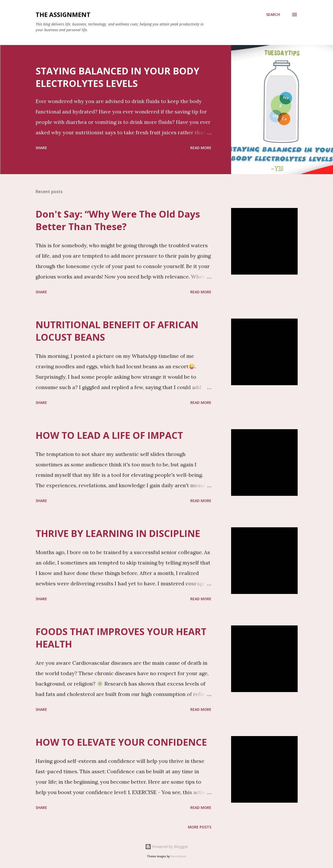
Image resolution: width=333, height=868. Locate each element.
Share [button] (41, 148)
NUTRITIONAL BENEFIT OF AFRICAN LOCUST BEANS (117, 331)
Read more (201, 148)
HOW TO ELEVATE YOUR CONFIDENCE (121, 742)
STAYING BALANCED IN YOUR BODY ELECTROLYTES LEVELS (117, 77)
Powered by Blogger (167, 847)
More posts (200, 827)
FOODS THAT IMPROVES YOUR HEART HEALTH (121, 638)
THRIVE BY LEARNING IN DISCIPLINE (118, 533)
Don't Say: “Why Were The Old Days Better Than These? (118, 220)
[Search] (273, 15)
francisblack (178, 856)
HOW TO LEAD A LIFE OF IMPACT (109, 435)
